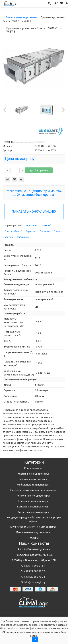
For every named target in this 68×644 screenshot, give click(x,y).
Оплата (58, 231)
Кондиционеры (33, 468)
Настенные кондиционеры (33, 474)
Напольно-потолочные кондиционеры (33, 490)
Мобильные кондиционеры (33, 485)
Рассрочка (23, 237)
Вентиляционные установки (22, 17)
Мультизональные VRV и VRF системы (33, 527)
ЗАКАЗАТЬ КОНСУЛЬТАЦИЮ (34, 211)
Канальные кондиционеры (33, 507)
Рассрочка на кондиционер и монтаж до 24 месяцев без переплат (34, 193)
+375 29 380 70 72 (34, 571)
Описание (32, 225)
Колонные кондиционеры (33, 501)
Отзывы (46, 225)
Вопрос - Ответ (13, 231)
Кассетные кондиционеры (33, 512)
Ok (35, 640)
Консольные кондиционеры (33, 496)
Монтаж (9, 237)
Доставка (45, 231)
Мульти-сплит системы (33, 479)
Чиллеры (33, 538)
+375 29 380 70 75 (34, 577)
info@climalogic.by (34, 582)
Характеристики (14, 225)
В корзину (39, 170)
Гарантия (31, 231)
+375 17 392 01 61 (34, 566)
